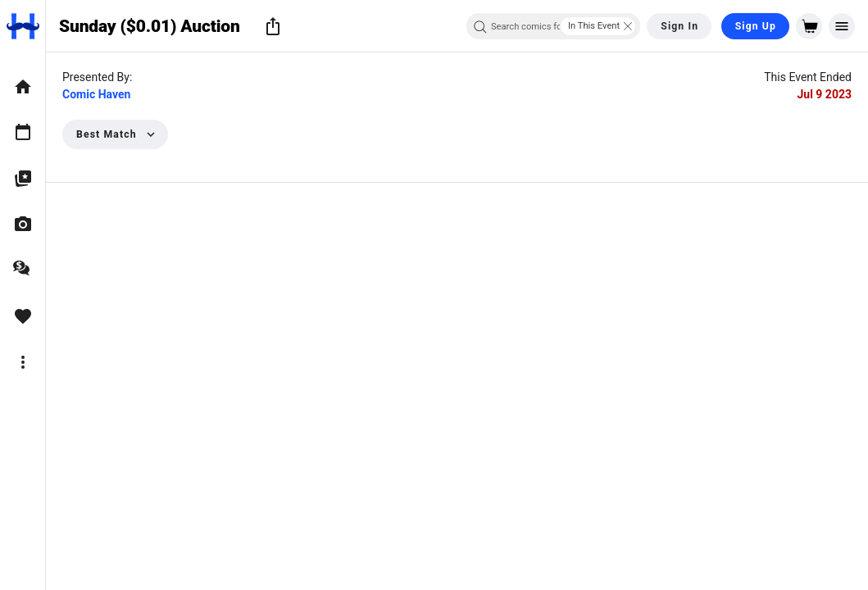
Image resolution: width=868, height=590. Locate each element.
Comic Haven (96, 94)
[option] (23, 87)
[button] (273, 26)
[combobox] (553, 26)
